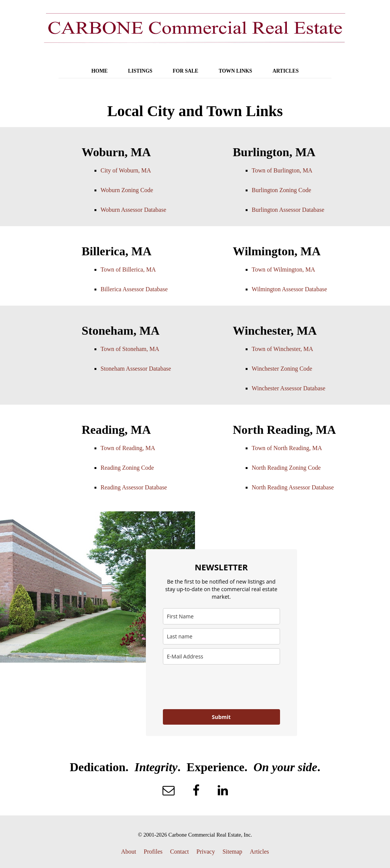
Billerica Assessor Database (134, 289)
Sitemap (232, 852)
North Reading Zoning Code (286, 468)
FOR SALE (186, 71)
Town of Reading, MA (128, 448)
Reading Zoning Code (127, 468)
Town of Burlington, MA (282, 170)
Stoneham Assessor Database (136, 369)
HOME (100, 71)
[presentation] (220, 687)
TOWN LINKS (236, 71)
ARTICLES (286, 71)
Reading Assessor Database (134, 487)
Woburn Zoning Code (127, 190)
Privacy (206, 852)
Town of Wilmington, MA (283, 269)
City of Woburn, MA (126, 170)
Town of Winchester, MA (282, 349)
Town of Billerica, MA (128, 269)
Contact (180, 852)
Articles (259, 852)
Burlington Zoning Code (281, 190)
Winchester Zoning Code (282, 369)
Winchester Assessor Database (289, 388)
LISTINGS (140, 71)
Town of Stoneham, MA (130, 349)
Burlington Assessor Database (288, 210)
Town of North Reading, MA (287, 448)
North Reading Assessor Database (293, 487)
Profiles (153, 852)
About (128, 852)
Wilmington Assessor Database (289, 289)
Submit (221, 717)
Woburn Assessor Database (133, 210)
